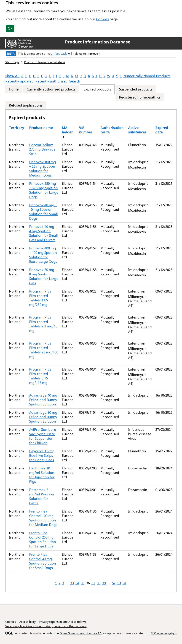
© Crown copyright (164, 633)
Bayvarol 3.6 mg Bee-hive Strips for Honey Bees (42, 456)
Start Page (12, 62)
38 (99, 583)
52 (114, 583)
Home (14, 89)
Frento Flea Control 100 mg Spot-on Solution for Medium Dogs (43, 518)
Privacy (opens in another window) (62, 622)
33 (72, 583)
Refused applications (26, 105)
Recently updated (19, 81)
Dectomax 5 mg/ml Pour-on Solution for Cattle (42, 496)
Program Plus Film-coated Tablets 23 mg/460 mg (44, 350)
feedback (61, 54)
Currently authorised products (51, 89)
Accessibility (27, 622)
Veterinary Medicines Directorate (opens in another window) (46, 626)
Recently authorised (51, 81)
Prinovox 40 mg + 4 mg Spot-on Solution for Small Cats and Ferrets (43, 233)
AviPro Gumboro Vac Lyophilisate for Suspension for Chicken (43, 436)
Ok (10, 28)
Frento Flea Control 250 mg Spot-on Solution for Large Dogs (43, 540)
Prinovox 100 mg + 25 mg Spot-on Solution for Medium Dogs (43, 169)
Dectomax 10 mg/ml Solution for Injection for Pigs (42, 475)
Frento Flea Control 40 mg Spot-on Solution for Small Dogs (43, 561)
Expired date (162, 130)
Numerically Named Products (147, 76)
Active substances (137, 130)
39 (104, 583)
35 (83, 583)
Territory (17, 128)
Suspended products (136, 89)
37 (93, 583)
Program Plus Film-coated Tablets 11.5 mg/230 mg (40, 298)
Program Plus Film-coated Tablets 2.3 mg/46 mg (43, 324)
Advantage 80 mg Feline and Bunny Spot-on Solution (43, 417)
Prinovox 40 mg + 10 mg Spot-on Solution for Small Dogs (43, 212)
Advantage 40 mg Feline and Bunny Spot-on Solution (43, 400)
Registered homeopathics (140, 97)
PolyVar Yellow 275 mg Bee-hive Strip (42, 149)
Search (75, 81)
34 (77, 583)
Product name (41, 128)
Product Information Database (98, 42)
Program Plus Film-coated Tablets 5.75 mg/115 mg (40, 376)
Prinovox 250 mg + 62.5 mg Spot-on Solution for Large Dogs (44, 190)
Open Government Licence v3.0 (81, 633)
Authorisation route (112, 130)
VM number (86, 130)
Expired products (97, 89)
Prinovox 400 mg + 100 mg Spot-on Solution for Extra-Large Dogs (43, 255)
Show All (12, 76)
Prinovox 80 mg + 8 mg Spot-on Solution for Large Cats (44, 276)
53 (119, 583)
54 (124, 583)
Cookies (102, 19)
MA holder (67, 130)
